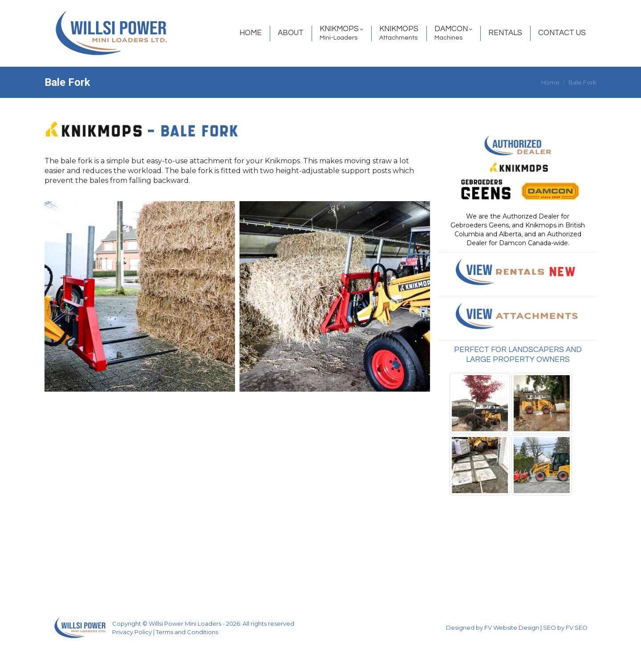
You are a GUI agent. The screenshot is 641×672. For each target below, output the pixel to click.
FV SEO (577, 652)
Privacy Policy (132, 657)
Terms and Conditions (187, 657)
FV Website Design (512, 652)
